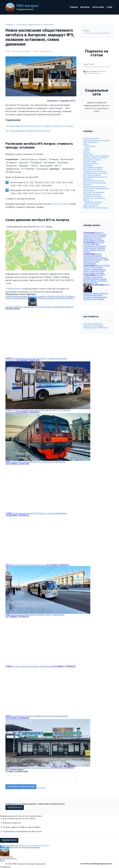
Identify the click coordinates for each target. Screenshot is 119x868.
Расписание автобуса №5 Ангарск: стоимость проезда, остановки (41, 126)
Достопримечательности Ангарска (95, 178)
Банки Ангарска (91, 206)
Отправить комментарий (21, 787)
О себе (109, 7)
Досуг (86, 144)
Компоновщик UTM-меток (96, 328)
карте (42, 227)
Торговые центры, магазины (97, 140)
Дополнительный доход (94, 183)
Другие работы (90, 142)
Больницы (88, 154)
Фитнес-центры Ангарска (95, 158)
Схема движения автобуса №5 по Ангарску (30, 131)
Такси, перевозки (91, 139)
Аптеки (87, 152)
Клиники (87, 185)
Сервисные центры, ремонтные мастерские (94, 197)
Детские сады (90, 162)
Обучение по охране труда (95, 208)
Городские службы (92, 160)
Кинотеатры (90, 146)
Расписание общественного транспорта (35, 25)
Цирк (87, 148)
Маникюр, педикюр (94, 202)
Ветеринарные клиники (94, 187)
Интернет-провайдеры (94, 192)
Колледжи (88, 165)
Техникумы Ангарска (93, 167)
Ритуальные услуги (92, 194)
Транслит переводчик (93, 326)
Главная (74, 7)
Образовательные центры (95, 173)
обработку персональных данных (94, 72)
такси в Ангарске (60, 204)
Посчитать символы (93, 324)
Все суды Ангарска (92, 175)
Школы (87, 150)
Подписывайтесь (14, 289)
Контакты (85, 7)
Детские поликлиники (94, 181)
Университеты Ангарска (95, 171)
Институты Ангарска (93, 169)
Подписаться (15, 807)
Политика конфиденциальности (96, 864)
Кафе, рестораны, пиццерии (96, 156)
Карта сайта (98, 7)
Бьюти (86, 200)
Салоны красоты (92, 204)
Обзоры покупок (91, 164)
